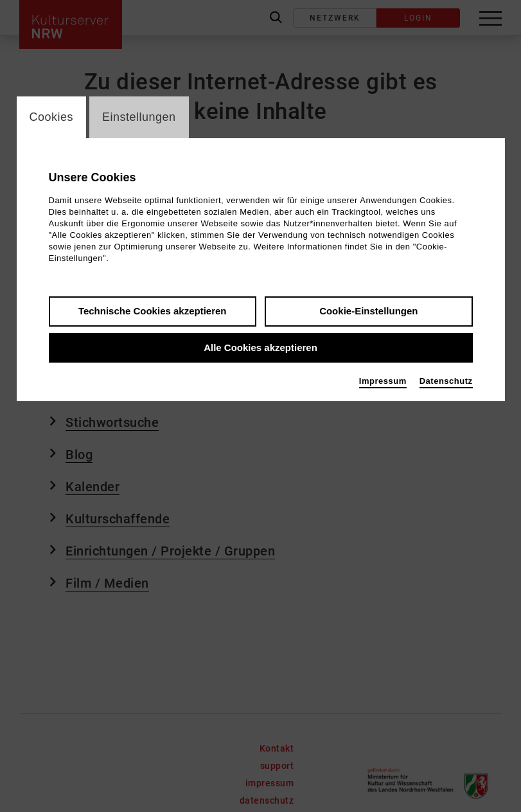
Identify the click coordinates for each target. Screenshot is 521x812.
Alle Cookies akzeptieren (260, 347)
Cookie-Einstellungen (368, 311)
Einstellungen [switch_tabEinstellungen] (139, 117)
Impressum (383, 381)
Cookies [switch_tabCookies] (52, 117)
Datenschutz (446, 381)
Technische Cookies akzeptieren (153, 311)
